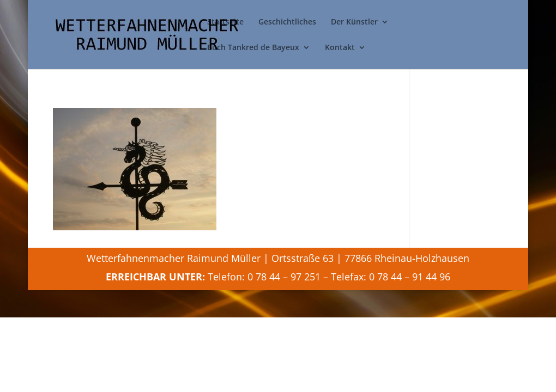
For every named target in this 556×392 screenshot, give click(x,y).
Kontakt (340, 48)
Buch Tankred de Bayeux (253, 48)
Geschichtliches (287, 22)
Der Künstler (354, 22)
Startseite (225, 22)
